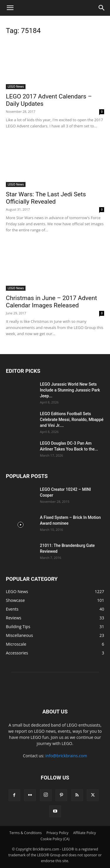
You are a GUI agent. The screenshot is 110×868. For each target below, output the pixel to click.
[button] (10, 8)
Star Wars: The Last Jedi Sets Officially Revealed (46, 198)
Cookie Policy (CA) (55, 839)
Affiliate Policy (84, 833)
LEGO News (16, 86)
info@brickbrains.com (66, 756)
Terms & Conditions (26, 833)
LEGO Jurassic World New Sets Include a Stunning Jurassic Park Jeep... (70, 390)
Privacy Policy (57, 833)
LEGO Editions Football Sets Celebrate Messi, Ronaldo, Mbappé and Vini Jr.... (72, 420)
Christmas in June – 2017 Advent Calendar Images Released (51, 302)
